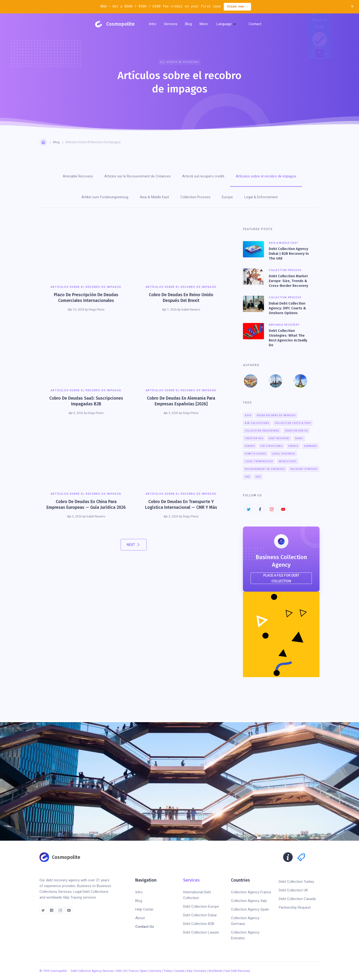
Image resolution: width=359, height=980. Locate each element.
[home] (114, 24)
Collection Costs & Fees (293, 423)
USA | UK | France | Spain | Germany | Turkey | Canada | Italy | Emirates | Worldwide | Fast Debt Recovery (183, 971)
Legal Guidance (283, 454)
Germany (311, 446)
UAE (247, 477)
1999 (46, 971)
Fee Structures (272, 446)
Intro (153, 24)
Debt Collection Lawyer (201, 932)
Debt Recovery (279, 438)
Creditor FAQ (254, 438)
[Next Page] (134, 545)
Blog (56, 142)
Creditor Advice (297, 431)
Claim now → (237, 7)
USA (258, 477)
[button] (171, 24)
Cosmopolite (58, 971)
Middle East (288, 461)
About (140, 918)
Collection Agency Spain (250, 909)
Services (191, 880)
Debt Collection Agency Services (93, 971)
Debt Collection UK (293, 890)
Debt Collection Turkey (296, 882)
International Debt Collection (197, 895)
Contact (255, 24)
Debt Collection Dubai (200, 915)
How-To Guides (256, 454)
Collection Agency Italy (249, 901)
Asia (248, 415)
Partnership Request (295, 907)
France (293, 446)
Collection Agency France (251, 892)
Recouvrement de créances (265, 469)
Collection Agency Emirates (245, 935)
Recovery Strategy (304, 469)
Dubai (299, 438)
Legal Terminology (259, 461)
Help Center (144, 909)
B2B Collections (257, 423)
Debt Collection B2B (199, 924)
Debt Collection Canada (297, 899)
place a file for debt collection (281, 578)
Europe (250, 446)
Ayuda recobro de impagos (276, 415)
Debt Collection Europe (201, 906)
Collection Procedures (262, 431)
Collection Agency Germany (245, 921)
